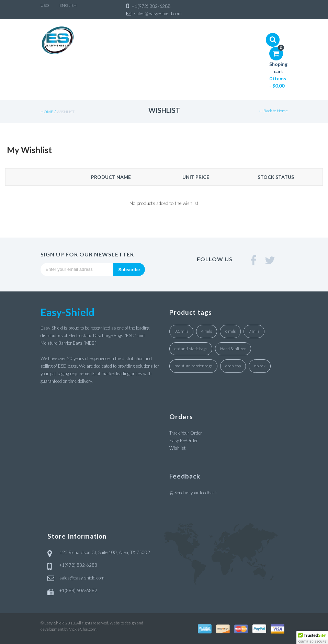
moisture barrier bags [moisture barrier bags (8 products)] (193, 366)
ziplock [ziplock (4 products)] (260, 366)
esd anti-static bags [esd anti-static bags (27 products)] (191, 349)
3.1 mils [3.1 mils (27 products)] (181, 331)
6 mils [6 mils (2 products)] (230, 331)
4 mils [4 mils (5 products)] (207, 331)
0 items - (278, 82)
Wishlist (177, 448)
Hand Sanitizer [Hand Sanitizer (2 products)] (233, 349)
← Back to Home (273, 111)
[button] (312, 637)
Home (47, 112)
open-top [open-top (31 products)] (233, 366)
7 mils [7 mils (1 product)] (254, 331)
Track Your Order (186, 433)
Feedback (185, 476)
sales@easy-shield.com (82, 578)
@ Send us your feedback (193, 493)
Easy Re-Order (184, 440)
